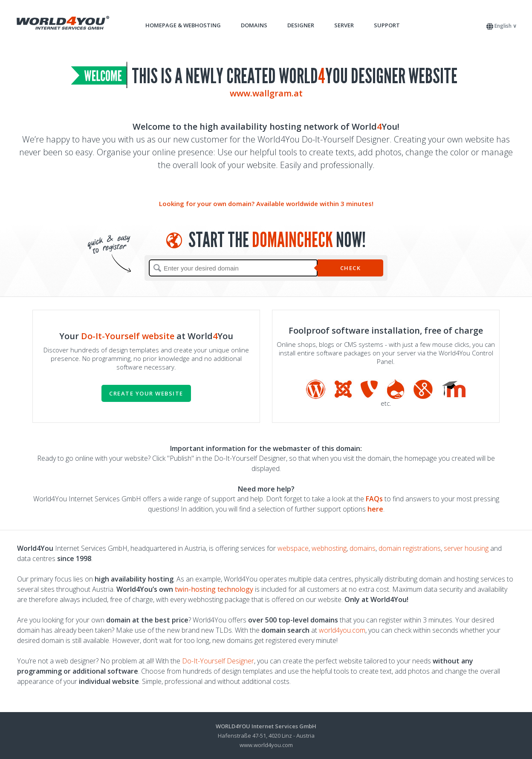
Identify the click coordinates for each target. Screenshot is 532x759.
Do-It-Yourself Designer (218, 661)
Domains (254, 25)
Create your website (146, 393)
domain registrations (410, 548)
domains (363, 548)
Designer (301, 25)
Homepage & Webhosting (183, 25)
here (375, 509)
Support (387, 25)
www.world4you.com (266, 745)
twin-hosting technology (214, 589)
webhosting (329, 548)
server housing (466, 548)
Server (344, 25)
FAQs (374, 499)
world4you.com (342, 630)
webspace (293, 548)
